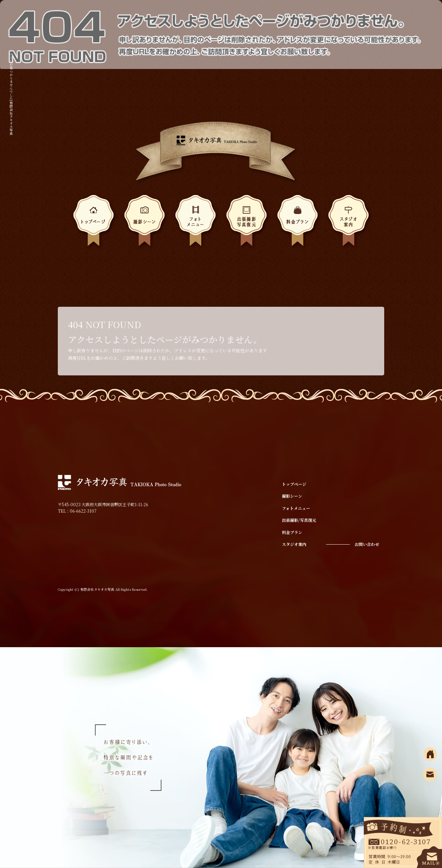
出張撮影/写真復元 (247, 223)
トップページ (93, 223)
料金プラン (297, 223)
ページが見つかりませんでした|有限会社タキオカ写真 (11, 94)
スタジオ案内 (348, 223)
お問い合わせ (367, 544)
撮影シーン (144, 223)
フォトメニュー (195, 223)
